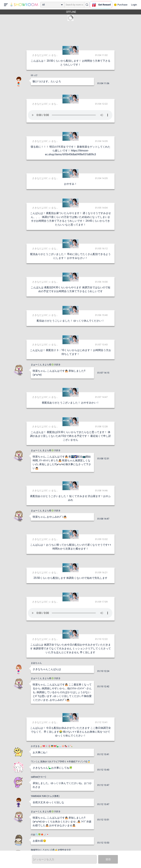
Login (134, 5)
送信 (108, 859)
